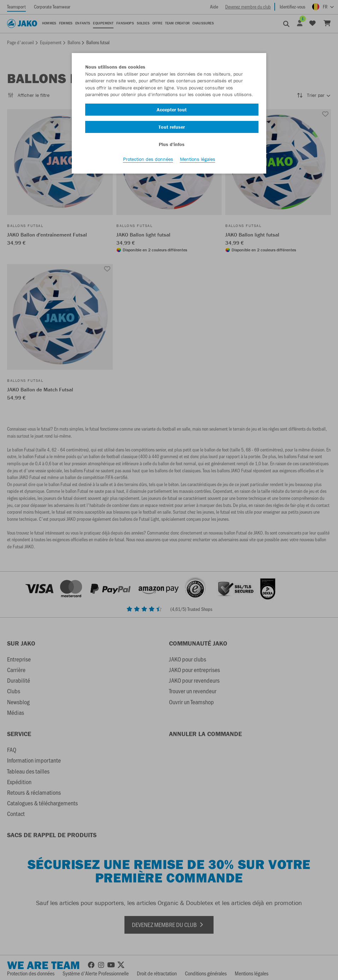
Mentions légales (198, 159)
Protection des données (148, 159)
